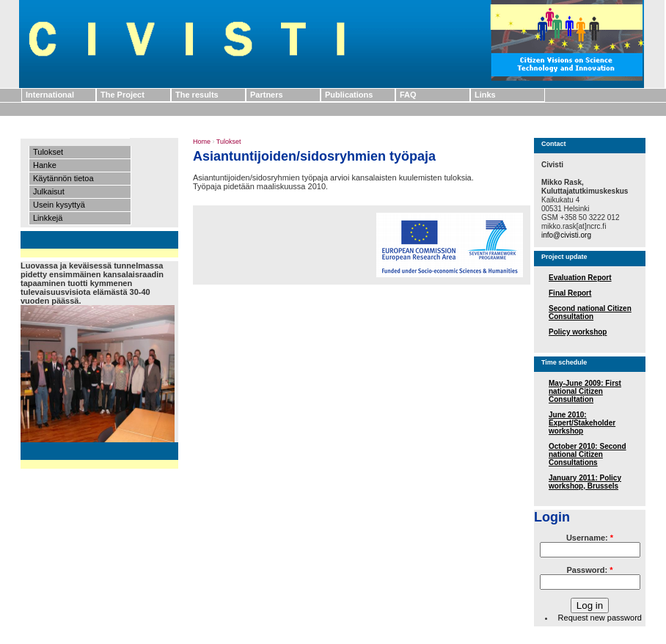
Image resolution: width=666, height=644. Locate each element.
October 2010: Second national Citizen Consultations (588, 454)
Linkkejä (48, 218)
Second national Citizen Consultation (590, 312)
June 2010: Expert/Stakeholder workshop (582, 423)
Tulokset (48, 152)
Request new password (600, 618)
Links (485, 95)
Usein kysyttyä (59, 205)
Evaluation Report (580, 278)
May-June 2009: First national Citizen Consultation (585, 391)
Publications (349, 95)
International (50, 95)
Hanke (45, 165)
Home (202, 142)
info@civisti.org (566, 235)
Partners (267, 95)
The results (197, 95)
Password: (590, 570)
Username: (590, 538)
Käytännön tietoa (63, 178)
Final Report (570, 293)
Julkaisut (49, 191)
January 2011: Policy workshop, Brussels (585, 482)
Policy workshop (578, 332)
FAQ (408, 95)
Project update (564, 257)
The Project (122, 95)
